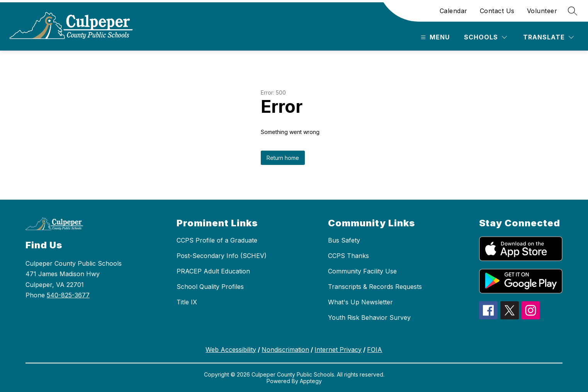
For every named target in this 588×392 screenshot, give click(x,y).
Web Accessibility (231, 350)
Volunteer (542, 11)
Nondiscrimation (285, 350)
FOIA (375, 350)
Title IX (187, 302)
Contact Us (497, 11)
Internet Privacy (338, 350)
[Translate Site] (548, 37)
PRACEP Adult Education (213, 271)
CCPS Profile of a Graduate (217, 240)
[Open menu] (434, 37)
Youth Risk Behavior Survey (369, 317)
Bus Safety (344, 240)
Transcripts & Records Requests (375, 287)
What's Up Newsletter (360, 302)
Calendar (454, 11)
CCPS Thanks (348, 256)
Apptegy (311, 381)
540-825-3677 (68, 295)
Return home (283, 158)
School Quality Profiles (210, 287)
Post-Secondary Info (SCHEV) (222, 256)
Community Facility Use (362, 271)
